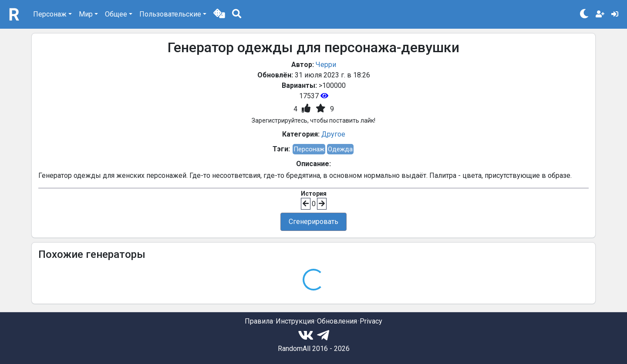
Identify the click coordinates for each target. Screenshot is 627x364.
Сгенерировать (313, 222)
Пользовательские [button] (170, 14)
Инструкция (295, 321)
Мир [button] (86, 14)
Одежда (340, 149)
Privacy (371, 321)
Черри (326, 65)
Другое (333, 134)
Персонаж (309, 149)
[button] (219, 14)
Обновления (337, 321)
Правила (259, 321)
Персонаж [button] (50, 14)
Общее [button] (116, 14)
